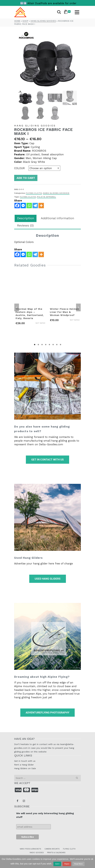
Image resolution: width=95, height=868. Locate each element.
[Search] (59, 12)
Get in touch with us (25, 761)
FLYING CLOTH (69, 849)
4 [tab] (46, 345)
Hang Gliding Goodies (56, 193)
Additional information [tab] (57, 218)
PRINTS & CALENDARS (56, 853)
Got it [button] (57, 864)
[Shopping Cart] (68, 12)
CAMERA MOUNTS (52, 849)
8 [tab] (61, 345)
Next (78, 307)
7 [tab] (57, 345)
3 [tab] (42, 345)
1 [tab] (35, 345)
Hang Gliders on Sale (25, 768)
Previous (17, 307)
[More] (41, 254)
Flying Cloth (34, 193)
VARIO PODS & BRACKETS (30, 849)
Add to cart (26, 178)
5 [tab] (49, 345)
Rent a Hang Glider (24, 765)
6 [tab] (53, 345)
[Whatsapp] (29, 254)
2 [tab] (38, 345)
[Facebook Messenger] (23, 254)
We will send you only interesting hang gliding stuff (45, 815)
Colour (19, 168)
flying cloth (28, 197)
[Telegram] (35, 254)
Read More (78, 864)
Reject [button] (67, 864)
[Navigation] (77, 12)
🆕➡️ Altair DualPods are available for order (48, 3)
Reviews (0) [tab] (25, 225)
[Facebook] (17, 254)
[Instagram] (24, 801)
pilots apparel (46, 197)
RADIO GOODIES (37, 853)
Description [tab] (26, 218)
